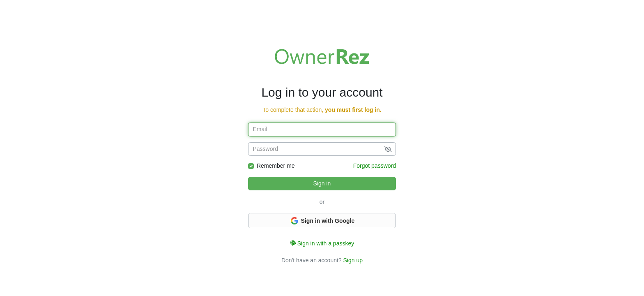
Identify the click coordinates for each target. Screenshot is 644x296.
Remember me (276, 166)
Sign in (322, 183)
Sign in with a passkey (322, 243)
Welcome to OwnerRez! (322, 56)
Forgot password (375, 166)
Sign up (353, 260)
